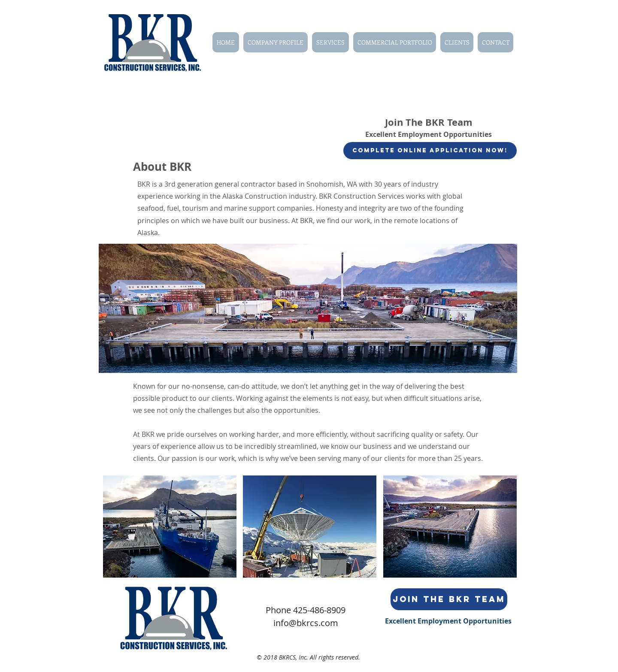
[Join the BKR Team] (449, 599)
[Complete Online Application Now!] (430, 151)
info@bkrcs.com (306, 623)
